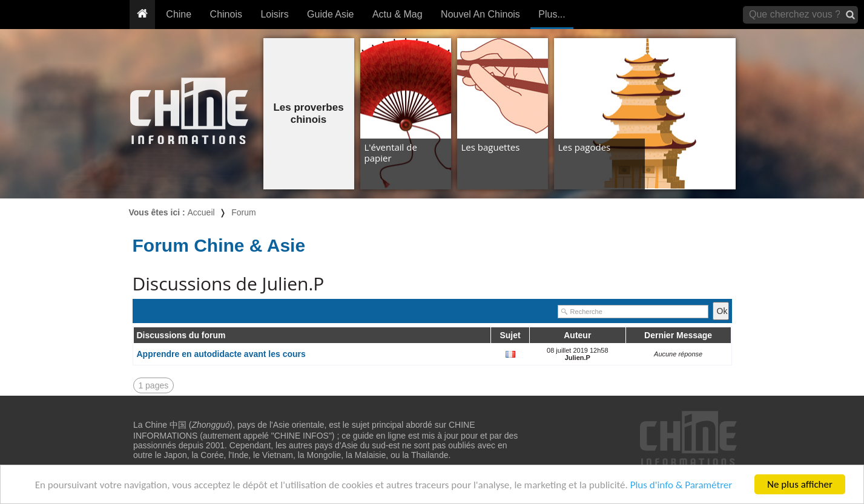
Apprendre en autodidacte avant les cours (221, 354)
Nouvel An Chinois (480, 14)
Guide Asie (330, 14)
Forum (243, 212)
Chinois (226, 14)
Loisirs (274, 14)
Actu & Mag (397, 14)
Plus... (552, 14)
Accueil (201, 212)
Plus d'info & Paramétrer (681, 486)
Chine (179, 14)
